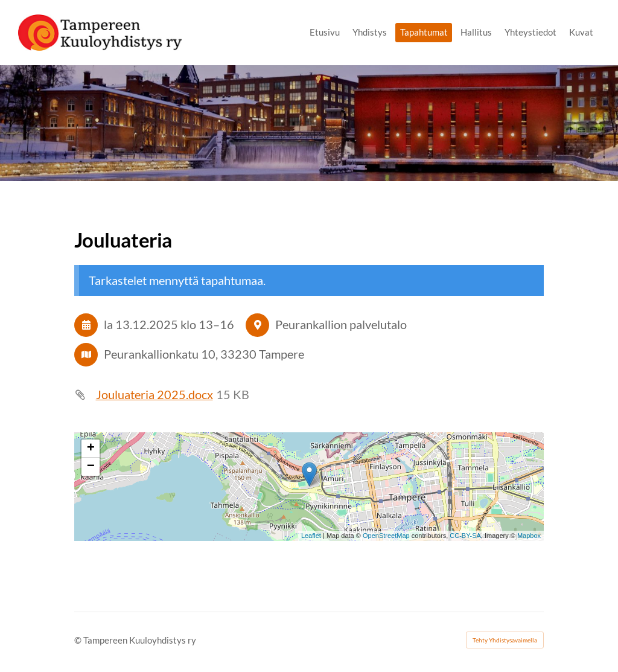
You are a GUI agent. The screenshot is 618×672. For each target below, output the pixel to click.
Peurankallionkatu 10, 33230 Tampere (204, 354)
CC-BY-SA (465, 536)
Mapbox (529, 536)
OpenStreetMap (386, 536)
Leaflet (311, 536)
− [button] (91, 467)
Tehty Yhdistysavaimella (505, 640)
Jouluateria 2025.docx (154, 395)
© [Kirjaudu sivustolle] (79, 640)
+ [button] (91, 449)
